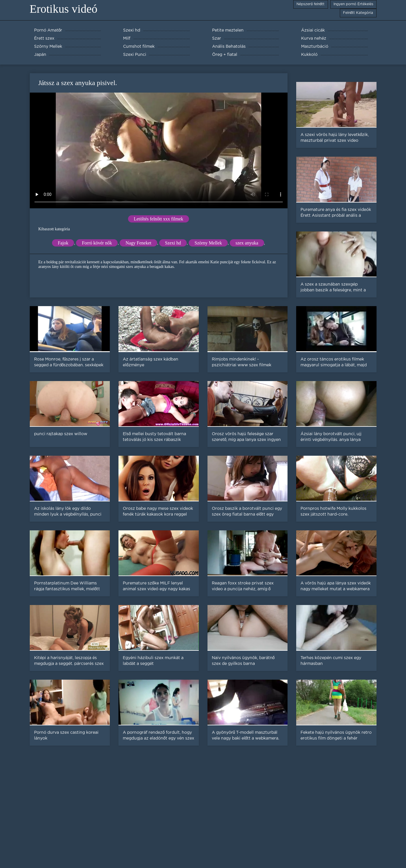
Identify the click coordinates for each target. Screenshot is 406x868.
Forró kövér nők (97, 243)
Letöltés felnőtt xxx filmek (158, 219)
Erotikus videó (64, 9)
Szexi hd (173, 243)
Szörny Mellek (208, 243)
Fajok (63, 243)
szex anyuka (247, 243)
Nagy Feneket (138, 243)
